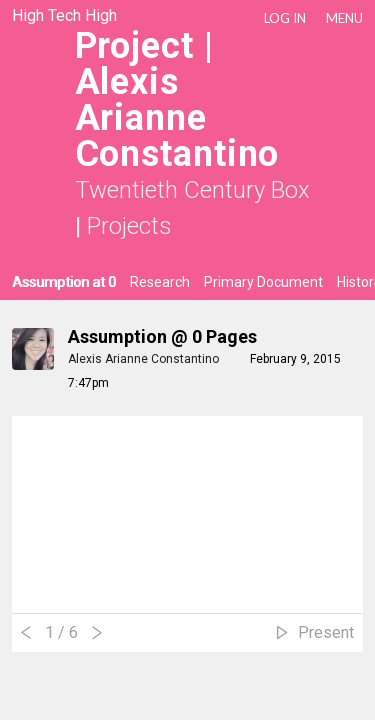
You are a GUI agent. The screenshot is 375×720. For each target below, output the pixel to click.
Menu (344, 18)
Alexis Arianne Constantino (145, 359)
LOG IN (285, 18)
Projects (129, 226)
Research (160, 282)
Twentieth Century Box (192, 190)
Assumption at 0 (64, 282)
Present (326, 632)
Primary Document (263, 282)
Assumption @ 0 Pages (162, 336)
